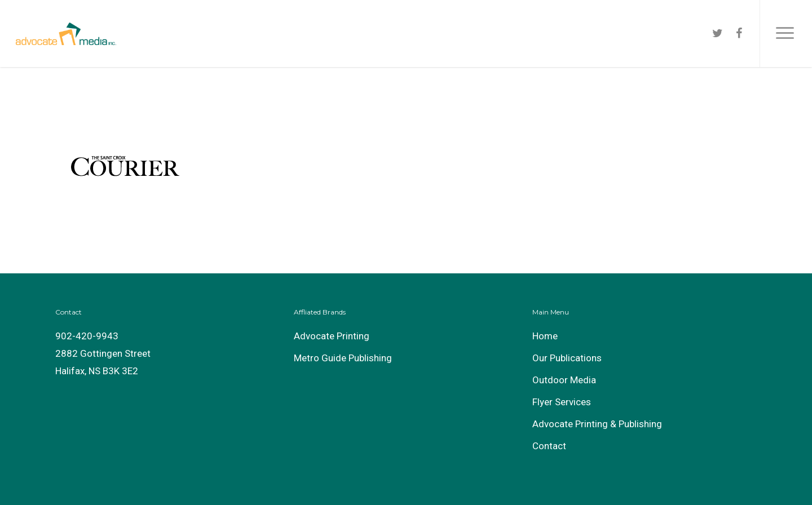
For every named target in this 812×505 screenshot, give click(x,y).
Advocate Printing (332, 336)
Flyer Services (562, 402)
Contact (549, 446)
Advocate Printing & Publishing (597, 424)
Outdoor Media (564, 380)
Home (545, 336)
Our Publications (567, 358)
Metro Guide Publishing (343, 358)
